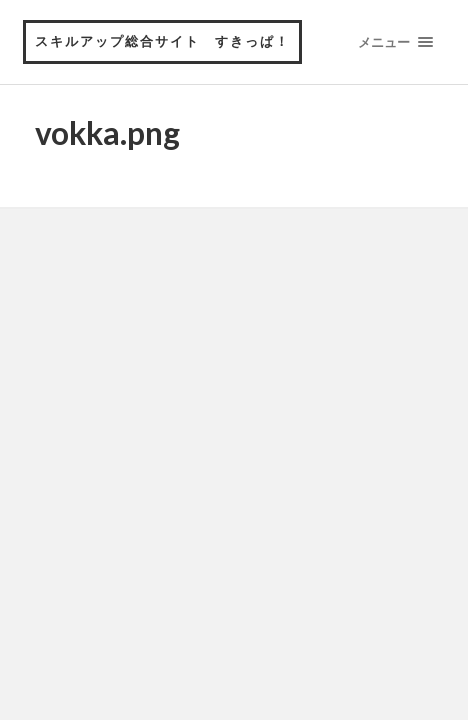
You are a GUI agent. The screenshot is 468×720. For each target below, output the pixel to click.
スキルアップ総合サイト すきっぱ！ (162, 41)
